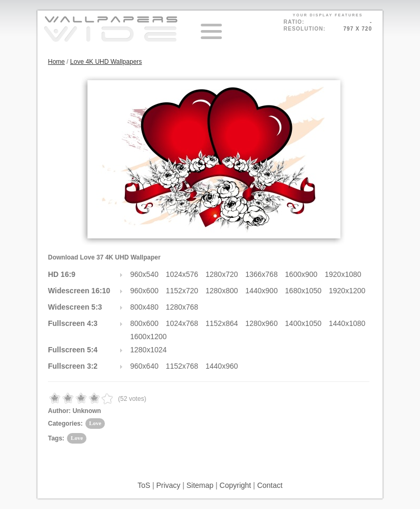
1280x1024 (148, 350)
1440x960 (222, 366)
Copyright (236, 485)
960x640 (144, 366)
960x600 (144, 291)
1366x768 (261, 274)
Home (56, 62)
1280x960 (261, 323)
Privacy (168, 485)
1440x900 (261, 291)
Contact (270, 485)
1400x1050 (303, 323)
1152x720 (182, 291)
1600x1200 (148, 337)
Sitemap (200, 485)
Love (95, 423)
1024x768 (182, 323)
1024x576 (182, 274)
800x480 (144, 307)
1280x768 (182, 307)
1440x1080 (347, 323)
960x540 (144, 274)
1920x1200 (347, 291)
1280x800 (222, 291)
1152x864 (222, 323)
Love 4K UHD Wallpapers (106, 62)
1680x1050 (303, 291)
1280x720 (222, 274)
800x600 (144, 323)
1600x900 (301, 274)
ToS (144, 485)
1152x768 (182, 366)
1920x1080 (343, 274)
